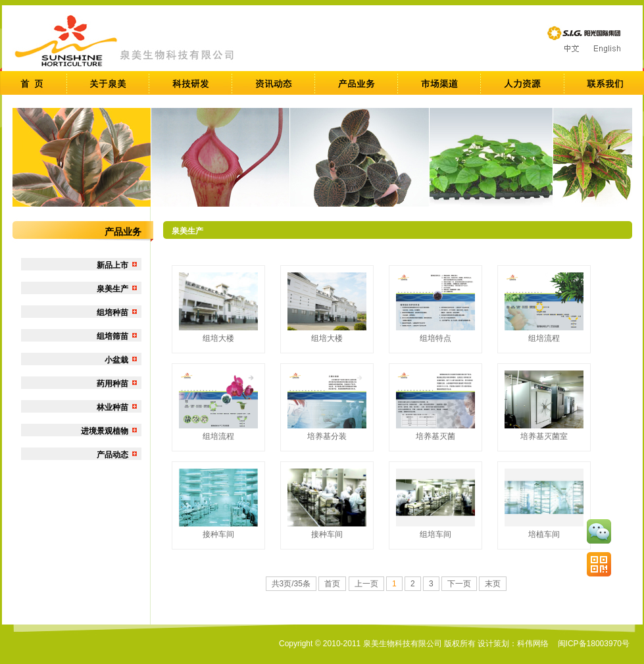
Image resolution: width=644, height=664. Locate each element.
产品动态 (112, 455)
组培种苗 (112, 313)
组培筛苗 (112, 336)
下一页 (459, 584)
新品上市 (112, 265)
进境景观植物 (105, 431)
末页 (493, 584)
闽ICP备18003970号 (594, 644)
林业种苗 (112, 407)
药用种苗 (112, 384)
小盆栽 (116, 360)
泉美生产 (112, 289)
